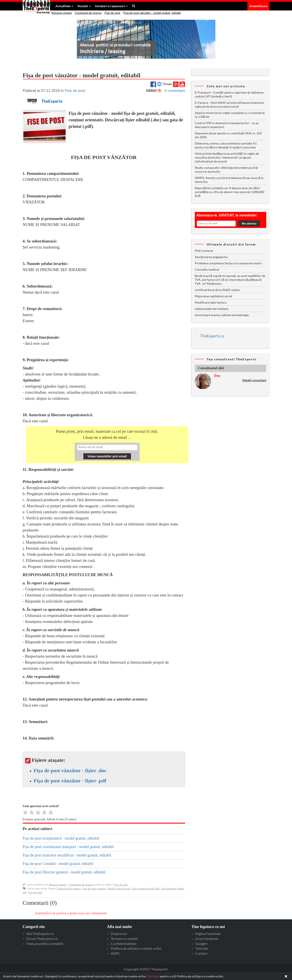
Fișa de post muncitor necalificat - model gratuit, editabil (67, 855)
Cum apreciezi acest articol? (41, 806)
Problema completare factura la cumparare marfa (228, 263)
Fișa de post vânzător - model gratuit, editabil (152, 13)
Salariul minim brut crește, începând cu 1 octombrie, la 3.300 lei (230, 115)
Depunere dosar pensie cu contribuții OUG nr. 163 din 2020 (228, 135)
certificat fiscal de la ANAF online (217, 290)
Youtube (202, 948)
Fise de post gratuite (94, 889)
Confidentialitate (124, 943)
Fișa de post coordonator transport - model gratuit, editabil (68, 847)
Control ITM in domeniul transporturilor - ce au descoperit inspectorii (227, 125)
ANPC (116, 953)
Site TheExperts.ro (40, 934)
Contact (201, 953)
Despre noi (119, 934)
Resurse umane (62, 13)
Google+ (202, 943)
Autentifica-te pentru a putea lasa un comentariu (71, 913)
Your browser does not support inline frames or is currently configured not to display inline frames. (107, 452)
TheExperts (52, 101)
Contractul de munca (88, 13)
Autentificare (258, 6)
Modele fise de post (119, 889)
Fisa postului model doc (146, 889)
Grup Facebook (207, 939)
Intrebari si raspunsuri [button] (111, 6)
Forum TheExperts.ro (42, 939)
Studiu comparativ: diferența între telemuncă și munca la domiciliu (227, 170)
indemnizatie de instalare (212, 309)
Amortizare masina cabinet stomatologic (222, 315)
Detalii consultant (254, 380)
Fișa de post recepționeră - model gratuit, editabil (61, 838)
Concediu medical (207, 269)
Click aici (153, 976)
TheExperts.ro (212, 336)
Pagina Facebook (208, 934)
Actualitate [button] (64, 6)
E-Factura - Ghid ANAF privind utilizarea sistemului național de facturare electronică (229, 105)
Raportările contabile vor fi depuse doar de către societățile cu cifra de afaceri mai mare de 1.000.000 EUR (230, 192)
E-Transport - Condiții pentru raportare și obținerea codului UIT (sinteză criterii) (229, 94)
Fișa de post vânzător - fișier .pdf (70, 781)
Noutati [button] (84, 6)
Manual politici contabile (45, 943)
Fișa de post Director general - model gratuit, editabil (64, 872)
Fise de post (112, 13)
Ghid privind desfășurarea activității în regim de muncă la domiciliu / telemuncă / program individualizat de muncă (227, 157)
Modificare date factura (211, 302)
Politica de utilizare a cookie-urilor (136, 948)
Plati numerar (204, 251)
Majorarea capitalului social (214, 296)
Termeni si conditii (124, 939)
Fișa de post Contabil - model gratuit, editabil (58, 864)
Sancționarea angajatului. (212, 257)
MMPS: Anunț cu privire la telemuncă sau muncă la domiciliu (229, 180)
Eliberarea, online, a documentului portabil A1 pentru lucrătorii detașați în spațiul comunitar (226, 145)
